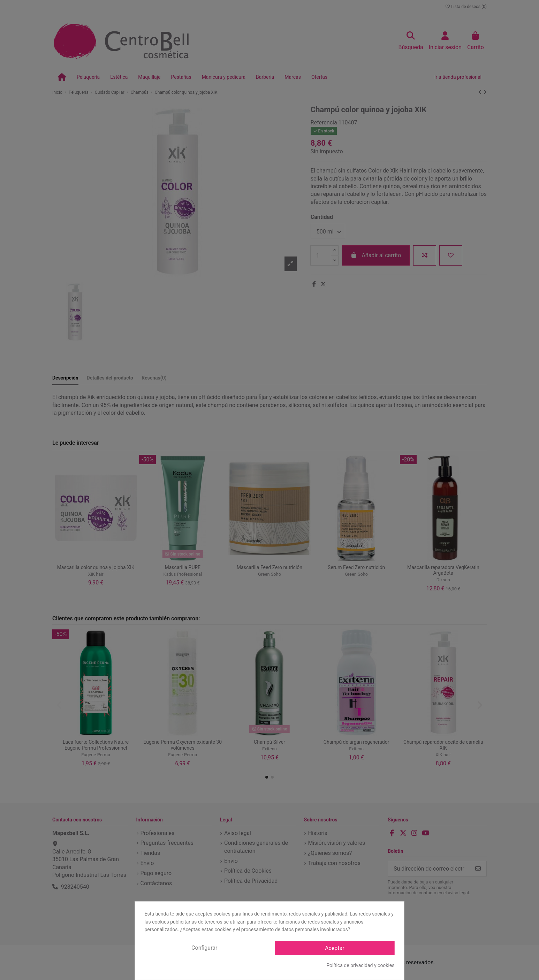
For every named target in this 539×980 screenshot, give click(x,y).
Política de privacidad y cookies (360, 965)
